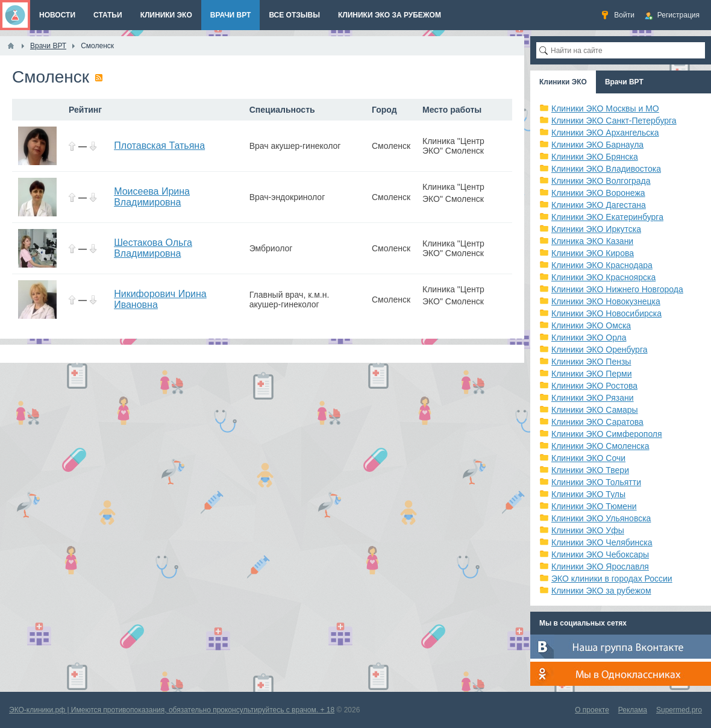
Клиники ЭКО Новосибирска (606, 313)
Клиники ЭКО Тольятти (596, 482)
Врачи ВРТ (624, 82)
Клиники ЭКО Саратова (597, 422)
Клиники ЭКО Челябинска (602, 542)
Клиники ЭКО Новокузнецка (606, 301)
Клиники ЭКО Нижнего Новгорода (617, 289)
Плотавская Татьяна (159, 146)
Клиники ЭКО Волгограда (601, 181)
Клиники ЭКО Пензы (591, 362)
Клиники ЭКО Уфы (588, 530)
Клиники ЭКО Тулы (588, 494)
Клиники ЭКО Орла (589, 337)
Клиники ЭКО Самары (595, 410)
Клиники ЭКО (563, 82)
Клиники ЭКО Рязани (593, 398)
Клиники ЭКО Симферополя (607, 434)
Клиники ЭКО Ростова (594, 386)
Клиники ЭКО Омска (591, 325)
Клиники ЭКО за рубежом (601, 591)
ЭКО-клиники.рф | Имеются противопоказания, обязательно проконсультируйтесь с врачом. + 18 (172, 710)
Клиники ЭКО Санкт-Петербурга (614, 121)
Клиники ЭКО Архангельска (605, 133)
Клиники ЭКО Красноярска (603, 277)
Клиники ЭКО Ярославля (600, 566)
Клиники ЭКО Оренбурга (600, 350)
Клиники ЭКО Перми (591, 374)
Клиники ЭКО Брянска (595, 157)
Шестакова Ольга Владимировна (153, 248)
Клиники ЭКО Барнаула (597, 145)
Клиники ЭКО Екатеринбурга (607, 217)
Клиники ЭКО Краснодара (602, 265)
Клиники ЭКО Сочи (588, 458)
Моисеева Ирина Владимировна (152, 197)
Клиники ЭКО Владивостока (606, 169)
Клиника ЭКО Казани (592, 241)
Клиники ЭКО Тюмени (594, 506)
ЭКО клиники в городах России (612, 579)
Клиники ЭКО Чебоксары (600, 554)
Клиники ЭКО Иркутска (596, 229)
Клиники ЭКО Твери (590, 470)
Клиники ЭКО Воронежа (598, 193)
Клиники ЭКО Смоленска (600, 446)
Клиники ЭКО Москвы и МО (605, 108)
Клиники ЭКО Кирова (593, 253)
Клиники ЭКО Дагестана (599, 205)
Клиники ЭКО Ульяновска (601, 518)
